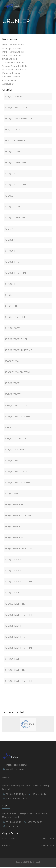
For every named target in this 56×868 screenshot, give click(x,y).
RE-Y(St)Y (9, 229)
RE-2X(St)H (10, 251)
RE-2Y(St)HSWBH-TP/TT (16, 670)
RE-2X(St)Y (10, 196)
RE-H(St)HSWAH (12, 493)
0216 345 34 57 (14, 826)
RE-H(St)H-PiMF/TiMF (15, 317)
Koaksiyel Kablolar (11, 77)
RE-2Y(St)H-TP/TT (13, 174)
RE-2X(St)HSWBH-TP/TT (16, 604)
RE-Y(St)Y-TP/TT (12, 129)
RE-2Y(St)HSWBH (13, 659)
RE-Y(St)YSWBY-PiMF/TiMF (18, 449)
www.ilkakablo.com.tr (16, 769)
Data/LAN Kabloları (12, 55)
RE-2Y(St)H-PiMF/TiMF (15, 185)
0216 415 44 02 (40, 794)
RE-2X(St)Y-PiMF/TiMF (15, 218)
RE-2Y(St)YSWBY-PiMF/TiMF (18, 482)
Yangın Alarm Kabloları (13, 62)
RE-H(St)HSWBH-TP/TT (16, 537)
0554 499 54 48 (13, 822)
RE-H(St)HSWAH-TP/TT (16, 504)
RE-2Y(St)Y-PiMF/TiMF (15, 163)
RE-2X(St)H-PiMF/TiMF (15, 273)
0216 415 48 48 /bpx (16, 794)
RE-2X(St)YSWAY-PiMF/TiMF (18, 350)
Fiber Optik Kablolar (12, 48)
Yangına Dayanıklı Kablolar (15, 66)
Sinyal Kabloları (9, 59)
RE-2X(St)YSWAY (12, 328)
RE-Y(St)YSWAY (12, 361)
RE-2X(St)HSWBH (13, 593)
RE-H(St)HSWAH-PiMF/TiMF (18, 516)
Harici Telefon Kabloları (13, 45)
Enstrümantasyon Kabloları (15, 70)
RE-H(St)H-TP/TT (13, 306)
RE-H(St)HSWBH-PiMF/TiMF (18, 549)
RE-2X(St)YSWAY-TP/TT (16, 339)
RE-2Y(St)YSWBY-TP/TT (16, 471)
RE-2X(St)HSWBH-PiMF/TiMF (18, 615)
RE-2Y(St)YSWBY (12, 460)
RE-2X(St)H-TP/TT (13, 262)
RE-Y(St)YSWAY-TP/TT (15, 96)
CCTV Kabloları (9, 80)
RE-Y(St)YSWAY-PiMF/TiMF (17, 372)
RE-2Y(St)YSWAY (12, 383)
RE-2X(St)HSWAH (13, 560)
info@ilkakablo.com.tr (17, 765)
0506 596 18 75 (35, 822)
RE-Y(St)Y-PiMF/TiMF (15, 141)
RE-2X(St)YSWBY (12, 394)
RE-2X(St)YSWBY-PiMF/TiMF (18, 416)
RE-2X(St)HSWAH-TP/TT (16, 571)
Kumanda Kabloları (11, 73)
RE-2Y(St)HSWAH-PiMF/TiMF (18, 648)
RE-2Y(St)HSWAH (13, 626)
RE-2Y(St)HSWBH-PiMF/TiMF (18, 681)
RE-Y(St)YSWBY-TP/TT (15, 438)
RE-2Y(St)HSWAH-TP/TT (16, 637)
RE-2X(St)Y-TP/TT (13, 207)
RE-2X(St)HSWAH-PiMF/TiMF (18, 582)
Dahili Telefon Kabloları (13, 52)
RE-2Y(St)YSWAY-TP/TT (16, 107)
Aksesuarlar (8, 84)
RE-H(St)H (9, 295)
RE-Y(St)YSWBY (12, 427)
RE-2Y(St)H (10, 284)
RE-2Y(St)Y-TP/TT (13, 151)
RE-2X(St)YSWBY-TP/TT (16, 405)
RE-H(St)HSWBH (12, 526)
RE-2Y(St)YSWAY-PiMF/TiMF (18, 118)
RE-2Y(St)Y (10, 240)
